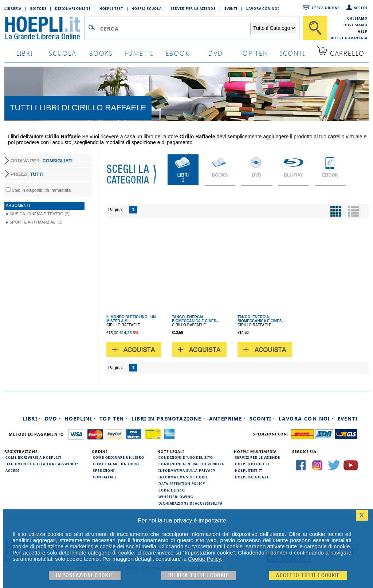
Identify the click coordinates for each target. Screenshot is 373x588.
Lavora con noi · (306, 419)
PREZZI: (27, 174)
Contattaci (105, 477)
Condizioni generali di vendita (191, 464)
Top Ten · (114, 419)
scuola (63, 53)
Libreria (13, 8)
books (101, 53)
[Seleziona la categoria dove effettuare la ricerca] (274, 28)
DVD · (53, 419)
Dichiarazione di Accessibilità (191, 503)
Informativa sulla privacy (187, 470)
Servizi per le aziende (193, 8)
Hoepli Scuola (147, 8)
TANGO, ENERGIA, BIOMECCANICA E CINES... (261, 319)
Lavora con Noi (263, 8)
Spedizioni (104, 470)
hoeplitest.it (249, 470)
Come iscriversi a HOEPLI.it (34, 457)
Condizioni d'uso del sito (186, 457)
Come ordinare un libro (119, 457)
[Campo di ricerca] (175, 28)
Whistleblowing (176, 497)
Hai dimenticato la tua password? (42, 464)
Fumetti (139, 53)
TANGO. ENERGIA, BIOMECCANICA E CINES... (196, 319)
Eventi (231, 8)
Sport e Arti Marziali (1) (36, 222)
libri (25, 53)
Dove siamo (356, 25)
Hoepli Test (111, 8)
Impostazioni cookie (85, 575)
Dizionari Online (73, 8)
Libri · (32, 419)
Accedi (361, 8)
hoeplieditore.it (252, 464)
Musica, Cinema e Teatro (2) (40, 214)
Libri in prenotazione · (168, 419)
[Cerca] (315, 28)
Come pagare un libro (116, 464)
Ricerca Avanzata (349, 38)
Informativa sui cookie (183, 477)
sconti (292, 53)
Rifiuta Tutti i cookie (199, 575)
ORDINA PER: (42, 161)
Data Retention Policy (182, 484)
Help (363, 31)
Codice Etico (172, 490)
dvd (216, 53)
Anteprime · (227, 419)
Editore (38, 8)
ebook (178, 53)
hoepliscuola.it (252, 477)
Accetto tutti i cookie (308, 575)
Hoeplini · (80, 419)
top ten (254, 53)
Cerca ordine (326, 8)
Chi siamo (357, 18)
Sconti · (262, 419)
